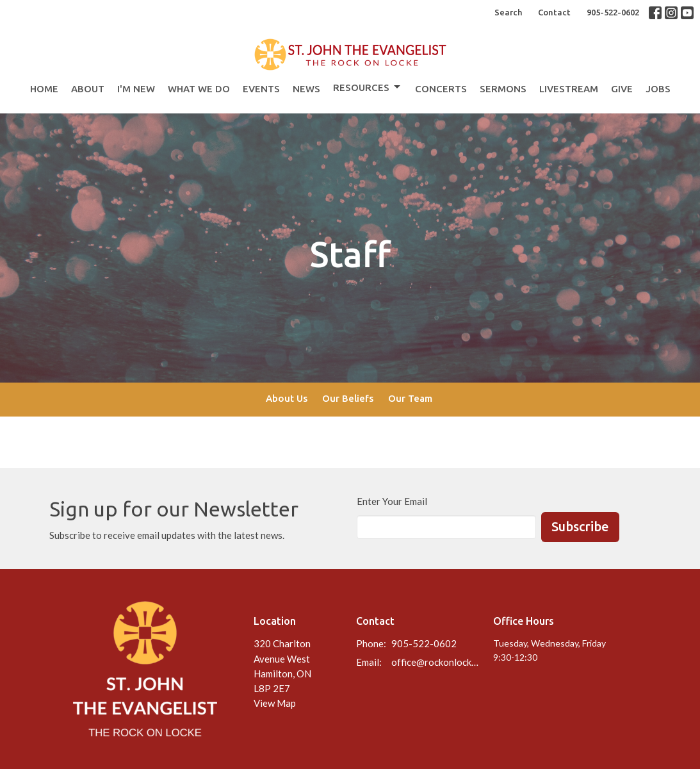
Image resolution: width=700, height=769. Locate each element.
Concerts (441, 89)
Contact (554, 12)
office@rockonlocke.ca (435, 662)
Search (508, 12)
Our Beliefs (348, 398)
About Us (287, 398)
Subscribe (580, 526)
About (88, 89)
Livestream (569, 89)
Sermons (503, 89)
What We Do (199, 89)
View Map (275, 703)
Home (44, 89)
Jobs (658, 89)
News (306, 89)
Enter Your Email (392, 501)
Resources (368, 87)
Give (622, 89)
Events (261, 89)
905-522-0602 (613, 12)
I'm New (136, 89)
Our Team (410, 398)
